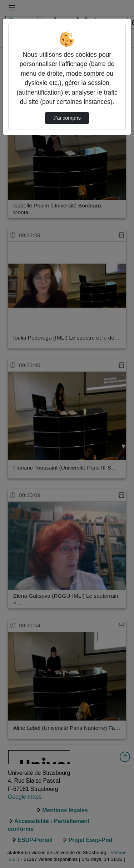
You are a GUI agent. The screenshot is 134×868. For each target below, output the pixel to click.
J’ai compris (67, 118)
